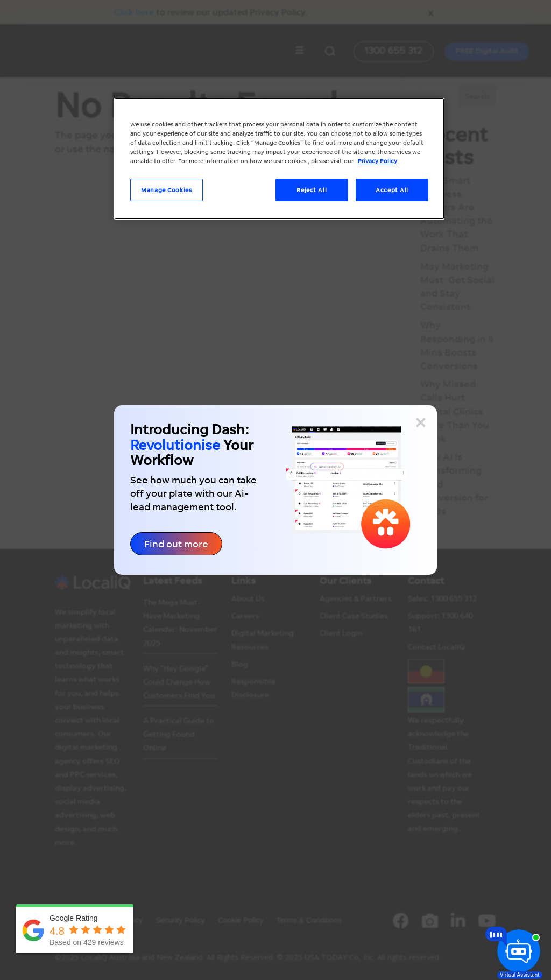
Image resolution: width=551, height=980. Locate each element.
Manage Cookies (166, 190)
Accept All (392, 190)
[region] (279, 159)
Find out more (176, 544)
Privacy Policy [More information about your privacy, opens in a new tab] (377, 161)
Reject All (312, 190)
